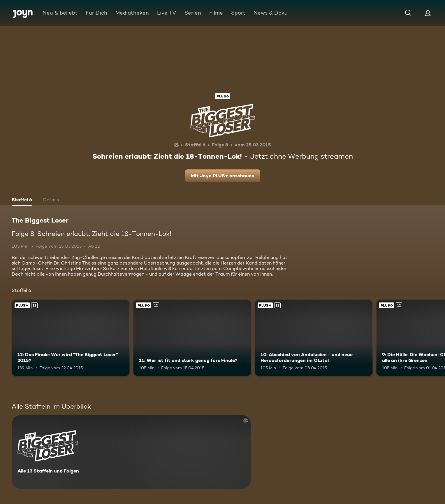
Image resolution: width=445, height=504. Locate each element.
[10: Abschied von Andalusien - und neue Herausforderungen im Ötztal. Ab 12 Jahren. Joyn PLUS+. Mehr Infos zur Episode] (314, 338)
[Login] (428, 13)
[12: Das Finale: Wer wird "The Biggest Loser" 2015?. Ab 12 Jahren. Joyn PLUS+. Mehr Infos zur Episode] (71, 338)
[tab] (22, 200)
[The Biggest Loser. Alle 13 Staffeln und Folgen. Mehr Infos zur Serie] (131, 452)
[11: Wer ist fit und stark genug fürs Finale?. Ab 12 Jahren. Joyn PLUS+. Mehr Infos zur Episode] (192, 338)
